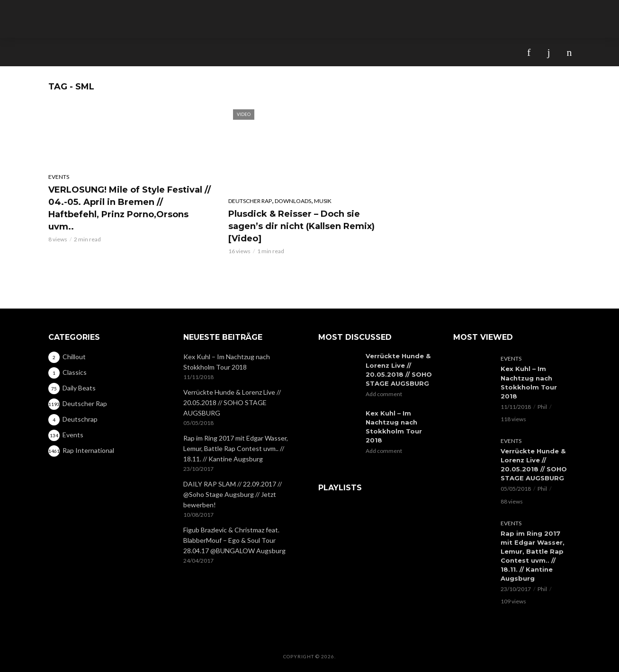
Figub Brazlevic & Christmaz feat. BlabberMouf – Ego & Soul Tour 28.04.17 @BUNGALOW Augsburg (234, 540)
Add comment (384, 393)
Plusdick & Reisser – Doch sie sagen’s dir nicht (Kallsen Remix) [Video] (301, 226)
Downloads (293, 201)
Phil (542, 406)
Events (59, 177)
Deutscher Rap (250, 201)
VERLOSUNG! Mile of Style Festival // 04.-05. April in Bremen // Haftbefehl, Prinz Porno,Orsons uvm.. (130, 208)
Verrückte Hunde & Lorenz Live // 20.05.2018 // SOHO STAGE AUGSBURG (232, 402)
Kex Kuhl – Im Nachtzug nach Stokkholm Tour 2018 (227, 362)
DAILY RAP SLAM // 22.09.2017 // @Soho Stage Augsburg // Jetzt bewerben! (233, 494)
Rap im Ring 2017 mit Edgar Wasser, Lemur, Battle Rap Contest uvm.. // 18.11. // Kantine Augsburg (236, 448)
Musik (323, 201)
